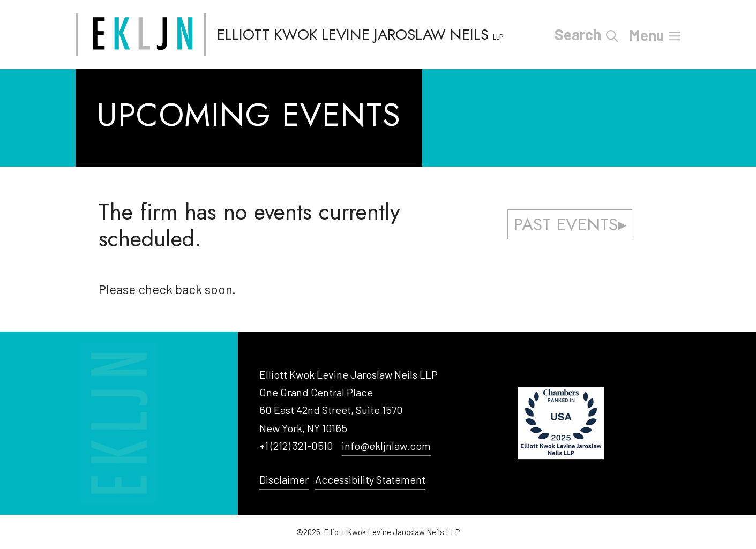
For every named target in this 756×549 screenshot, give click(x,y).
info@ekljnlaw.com (386, 446)
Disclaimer (284, 479)
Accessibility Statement (370, 479)
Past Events (566, 224)
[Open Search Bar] (612, 35)
